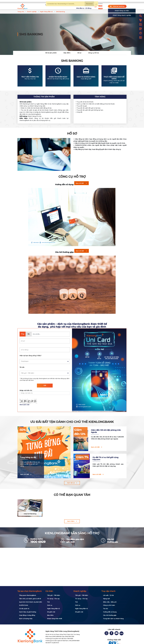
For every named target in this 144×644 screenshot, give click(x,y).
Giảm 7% (92, 457)
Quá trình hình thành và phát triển (31, 602)
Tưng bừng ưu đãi (28, 457)
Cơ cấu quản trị (24, 609)
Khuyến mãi (65, 6)
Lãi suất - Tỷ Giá (108, 595)
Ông (23, 334)
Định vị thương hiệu (26, 619)
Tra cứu (106, 609)
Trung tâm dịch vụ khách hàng (113, 619)
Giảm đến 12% (89, 430)
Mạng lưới (106, 599)
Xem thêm (71, 521)
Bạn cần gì (36, 2)
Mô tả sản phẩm (51, 53)
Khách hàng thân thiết (55, 619)
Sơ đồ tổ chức (24, 605)
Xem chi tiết (25, 474)
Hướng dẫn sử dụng (110, 612)
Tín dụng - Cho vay (53, 599)
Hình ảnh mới (24, 405)
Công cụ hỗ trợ (93, 53)
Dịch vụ (50, 605)
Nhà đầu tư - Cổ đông (84, 6)
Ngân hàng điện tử (53, 609)
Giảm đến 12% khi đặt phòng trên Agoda (112, 431)
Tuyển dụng (55, 6)
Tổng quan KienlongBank (28, 595)
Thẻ (48, 602)
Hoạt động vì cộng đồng (27, 615)
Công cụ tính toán (109, 605)
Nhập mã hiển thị (26, 390)
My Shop (103, 2)
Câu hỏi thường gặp (110, 615)
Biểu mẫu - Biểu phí (110, 602)
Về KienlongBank (43, 6)
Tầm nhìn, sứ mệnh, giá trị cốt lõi (30, 599)
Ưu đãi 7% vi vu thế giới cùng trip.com (113, 458)
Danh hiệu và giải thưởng (28, 612)
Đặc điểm (67, 53)
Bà (29, 334)
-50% (22, 430)
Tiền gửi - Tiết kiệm (54, 595)
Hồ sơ (79, 53)
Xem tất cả (71, 483)
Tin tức (73, 6)
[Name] (51, 334)
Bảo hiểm (50, 615)
